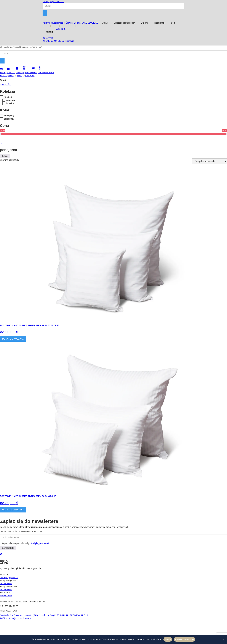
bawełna (10, 103)
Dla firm (145, 23)
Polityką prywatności (41, 543)
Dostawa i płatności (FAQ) (26, 615)
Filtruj (5, 156)
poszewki (11, 100)
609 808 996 (6, 596)
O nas (105, 23)
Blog (173, 23)
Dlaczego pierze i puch (124, 23)
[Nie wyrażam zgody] (223, 639)
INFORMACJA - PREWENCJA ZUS (71, 615)
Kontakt (49, 32)
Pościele (8, 97)
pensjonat (30, 76)
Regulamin (159, 23)
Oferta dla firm (7, 615)
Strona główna (6, 47)
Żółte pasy (9, 119)
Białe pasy (9, 116)
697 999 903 (6, 584)
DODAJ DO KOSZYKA (13, 339)
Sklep (19, 76)
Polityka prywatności (185, 639)
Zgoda (168, 639)
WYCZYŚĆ (5, 85)
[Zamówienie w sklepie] (210, 161)
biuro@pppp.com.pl (9, 577)
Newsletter (44, 615)
